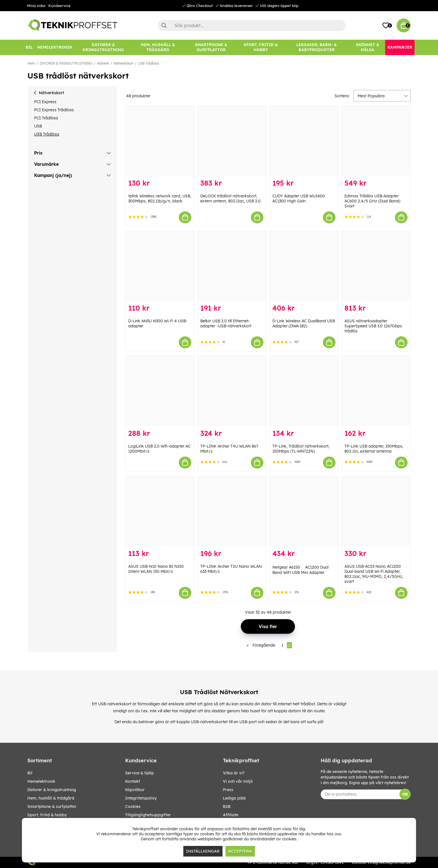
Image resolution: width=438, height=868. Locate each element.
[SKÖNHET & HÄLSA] (368, 47)
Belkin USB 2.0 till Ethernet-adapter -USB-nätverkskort (226, 323)
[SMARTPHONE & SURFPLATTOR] (211, 47)
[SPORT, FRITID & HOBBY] (261, 47)
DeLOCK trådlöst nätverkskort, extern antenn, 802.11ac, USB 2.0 (230, 198)
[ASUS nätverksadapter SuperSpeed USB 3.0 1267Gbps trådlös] (376, 266)
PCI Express (45, 102)
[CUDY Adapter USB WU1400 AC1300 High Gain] (304, 141)
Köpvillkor (135, 790)
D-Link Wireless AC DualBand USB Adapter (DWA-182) (304, 323)
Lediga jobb (234, 798)
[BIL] (29, 47)
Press (228, 790)
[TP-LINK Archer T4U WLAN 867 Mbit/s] (232, 391)
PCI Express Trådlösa (54, 110)
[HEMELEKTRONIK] (55, 47)
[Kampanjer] (400, 47)
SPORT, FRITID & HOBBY (47, 815)
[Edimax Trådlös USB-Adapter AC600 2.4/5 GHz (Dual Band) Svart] (376, 141)
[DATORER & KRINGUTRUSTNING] (103, 47)
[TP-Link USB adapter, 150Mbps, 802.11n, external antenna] (376, 391)
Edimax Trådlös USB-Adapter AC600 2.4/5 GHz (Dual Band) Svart (372, 201)
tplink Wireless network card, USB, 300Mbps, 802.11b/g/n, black (160, 198)
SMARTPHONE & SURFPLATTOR (52, 806)
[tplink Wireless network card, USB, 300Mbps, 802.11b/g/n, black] (160, 141)
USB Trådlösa (148, 63)
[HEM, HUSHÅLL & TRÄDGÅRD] (158, 47)
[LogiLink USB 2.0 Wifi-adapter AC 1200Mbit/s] (160, 391)
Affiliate (231, 815)
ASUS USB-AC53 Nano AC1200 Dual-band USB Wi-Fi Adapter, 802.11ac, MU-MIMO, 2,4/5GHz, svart (374, 574)
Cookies (133, 806)
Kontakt (133, 781)
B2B (227, 806)
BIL (30, 773)
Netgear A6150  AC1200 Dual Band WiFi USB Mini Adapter (300, 570)
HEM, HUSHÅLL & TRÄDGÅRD (51, 798)
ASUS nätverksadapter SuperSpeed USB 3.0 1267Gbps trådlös (373, 326)
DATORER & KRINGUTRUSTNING (66, 63)
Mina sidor (36, 6)
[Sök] (252, 25)
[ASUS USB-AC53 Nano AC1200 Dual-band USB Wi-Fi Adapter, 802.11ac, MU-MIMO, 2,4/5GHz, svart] (376, 511)
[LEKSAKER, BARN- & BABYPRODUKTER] (316, 47)
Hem (31, 63)
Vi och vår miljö (238, 781)
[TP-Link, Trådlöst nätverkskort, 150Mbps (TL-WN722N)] (304, 391)
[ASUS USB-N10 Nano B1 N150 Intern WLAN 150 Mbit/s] (160, 511)
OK (405, 794)
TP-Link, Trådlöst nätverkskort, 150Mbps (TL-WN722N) (301, 449)
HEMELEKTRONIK (41, 781)
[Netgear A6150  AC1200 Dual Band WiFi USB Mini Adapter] (304, 511)
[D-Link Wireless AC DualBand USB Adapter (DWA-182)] (304, 266)
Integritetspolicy (141, 798)
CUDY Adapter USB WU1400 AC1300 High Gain (299, 198)
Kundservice (59, 6)
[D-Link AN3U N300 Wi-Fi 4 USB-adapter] (160, 266)
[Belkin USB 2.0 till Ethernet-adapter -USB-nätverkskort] (232, 266)
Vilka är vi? (234, 773)
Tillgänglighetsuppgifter (148, 815)
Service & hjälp (140, 773)
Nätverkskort (123, 63)
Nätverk (103, 63)
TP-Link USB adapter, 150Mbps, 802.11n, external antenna (374, 449)
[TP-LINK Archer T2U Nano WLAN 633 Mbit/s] (232, 511)
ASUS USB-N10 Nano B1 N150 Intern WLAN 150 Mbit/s (156, 569)
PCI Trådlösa (46, 118)
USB (38, 126)
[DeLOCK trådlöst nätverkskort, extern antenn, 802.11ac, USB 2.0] (232, 141)
